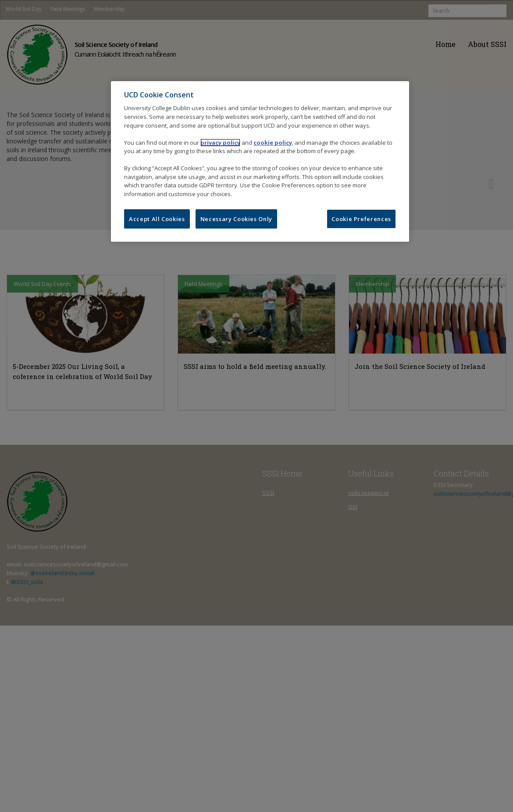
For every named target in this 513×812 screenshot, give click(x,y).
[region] (260, 161)
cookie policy (273, 143)
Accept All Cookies (157, 219)
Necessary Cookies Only (236, 219)
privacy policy (220, 143)
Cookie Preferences (361, 219)
